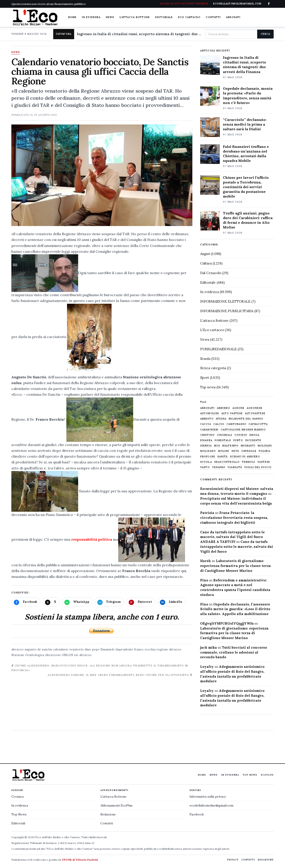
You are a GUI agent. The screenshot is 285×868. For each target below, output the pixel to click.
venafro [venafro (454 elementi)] (219, 467)
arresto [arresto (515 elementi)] (207, 419)
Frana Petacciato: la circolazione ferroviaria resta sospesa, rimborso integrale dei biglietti (234, 518)
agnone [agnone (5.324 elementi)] (239, 408)
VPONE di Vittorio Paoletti (80, 860)
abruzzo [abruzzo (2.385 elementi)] (224, 408)
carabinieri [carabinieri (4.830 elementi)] (209, 430)
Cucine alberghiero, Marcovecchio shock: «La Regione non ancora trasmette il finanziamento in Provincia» (100, 668)
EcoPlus (267, 775)
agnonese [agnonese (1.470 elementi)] (255, 408)
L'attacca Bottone (135, 17)
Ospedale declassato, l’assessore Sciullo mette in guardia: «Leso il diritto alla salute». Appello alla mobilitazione (235, 609)
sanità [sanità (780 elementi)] (223, 457)
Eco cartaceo (189, 17)
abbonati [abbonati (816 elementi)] (207, 408)
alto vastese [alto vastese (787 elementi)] (232, 413)
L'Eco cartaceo (212, 330)
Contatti (213, 17)
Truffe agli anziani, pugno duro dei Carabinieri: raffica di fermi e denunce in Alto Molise (248, 220)
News (110, 17)
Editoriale (164, 17)
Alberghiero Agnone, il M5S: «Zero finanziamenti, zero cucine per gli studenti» (120, 675)
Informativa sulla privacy (208, 797)
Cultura (206, 263)
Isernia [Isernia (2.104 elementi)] (206, 446)
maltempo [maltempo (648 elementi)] (230, 446)
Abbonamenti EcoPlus (116, 805)
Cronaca (17, 797)
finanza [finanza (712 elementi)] (206, 440)
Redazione (108, 814)
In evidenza (91, 17)
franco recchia (145, 649)
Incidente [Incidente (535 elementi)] (253, 440)
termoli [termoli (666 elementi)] (248, 462)
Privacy (233, 860)
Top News (250, 775)
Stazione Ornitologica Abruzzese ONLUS (42, 655)
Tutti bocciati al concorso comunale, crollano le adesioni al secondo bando (234, 652)
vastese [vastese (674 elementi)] (264, 462)
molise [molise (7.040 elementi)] (224, 451)
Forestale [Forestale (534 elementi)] (223, 440)
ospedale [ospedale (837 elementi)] (249, 451)
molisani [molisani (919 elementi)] (265, 446)
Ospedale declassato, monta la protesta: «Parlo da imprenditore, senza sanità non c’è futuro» (248, 95)
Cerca (265, 34)
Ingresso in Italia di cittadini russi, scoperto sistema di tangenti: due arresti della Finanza (139, 34)
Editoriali (18, 823)
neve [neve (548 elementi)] (235, 451)
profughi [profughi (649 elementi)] (208, 457)
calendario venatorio (68, 649)
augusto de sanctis (38, 649)
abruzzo (17, 649)
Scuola (205, 359)
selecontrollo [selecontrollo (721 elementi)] (227, 462)
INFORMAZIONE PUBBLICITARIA (227, 311)
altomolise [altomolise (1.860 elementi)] (210, 413)
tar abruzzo (83, 655)
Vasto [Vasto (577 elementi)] (205, 467)
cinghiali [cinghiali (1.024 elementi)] (225, 435)
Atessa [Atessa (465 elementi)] (221, 419)
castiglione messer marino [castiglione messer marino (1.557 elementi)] (243, 430)
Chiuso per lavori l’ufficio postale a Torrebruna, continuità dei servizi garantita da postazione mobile (246, 187)
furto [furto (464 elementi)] (238, 440)
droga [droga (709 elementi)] (254, 435)
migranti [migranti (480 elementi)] (248, 446)
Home (72, 17)
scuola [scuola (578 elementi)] (206, 462)
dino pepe (92, 649)
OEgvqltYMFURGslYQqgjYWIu (227, 623)
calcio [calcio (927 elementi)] (219, 424)
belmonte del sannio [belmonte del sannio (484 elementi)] (246, 419)
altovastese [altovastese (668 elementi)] (255, 413)
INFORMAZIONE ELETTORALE (225, 301)
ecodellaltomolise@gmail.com (211, 805)
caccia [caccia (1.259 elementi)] (206, 424)
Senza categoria (213, 368)
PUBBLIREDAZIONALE (218, 349)
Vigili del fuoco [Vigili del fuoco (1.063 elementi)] (258, 467)
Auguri (205, 254)
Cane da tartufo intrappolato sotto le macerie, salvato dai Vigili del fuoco (237, 547)
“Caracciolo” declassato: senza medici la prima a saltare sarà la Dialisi (245, 124)
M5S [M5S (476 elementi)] (217, 446)
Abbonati (233, 17)
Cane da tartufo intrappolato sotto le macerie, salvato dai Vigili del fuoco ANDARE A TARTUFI (232, 537)
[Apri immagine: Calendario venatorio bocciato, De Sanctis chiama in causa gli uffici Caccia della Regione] (102, 175)
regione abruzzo (169, 649)
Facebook (197, 814)
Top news (208, 387)
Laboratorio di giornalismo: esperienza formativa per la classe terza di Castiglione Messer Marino (235, 566)
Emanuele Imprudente (117, 649)
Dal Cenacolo (211, 273)
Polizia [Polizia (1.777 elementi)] (265, 451)
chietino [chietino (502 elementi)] (207, 435)
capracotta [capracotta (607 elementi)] (258, 424)
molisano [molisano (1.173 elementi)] (208, 451)
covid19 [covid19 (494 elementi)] (241, 435)
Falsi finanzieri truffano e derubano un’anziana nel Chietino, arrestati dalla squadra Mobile (246, 154)
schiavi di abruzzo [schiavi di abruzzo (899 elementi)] (245, 457)
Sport (205, 378)
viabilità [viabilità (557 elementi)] (235, 467)
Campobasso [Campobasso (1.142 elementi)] (236, 424)
